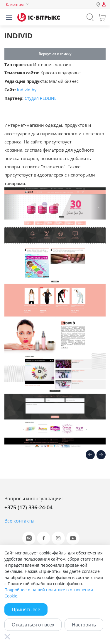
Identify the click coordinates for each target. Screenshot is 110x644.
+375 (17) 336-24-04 (28, 507)
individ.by (27, 90)
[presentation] (90, 455)
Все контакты (19, 521)
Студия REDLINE (41, 98)
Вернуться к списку (55, 54)
